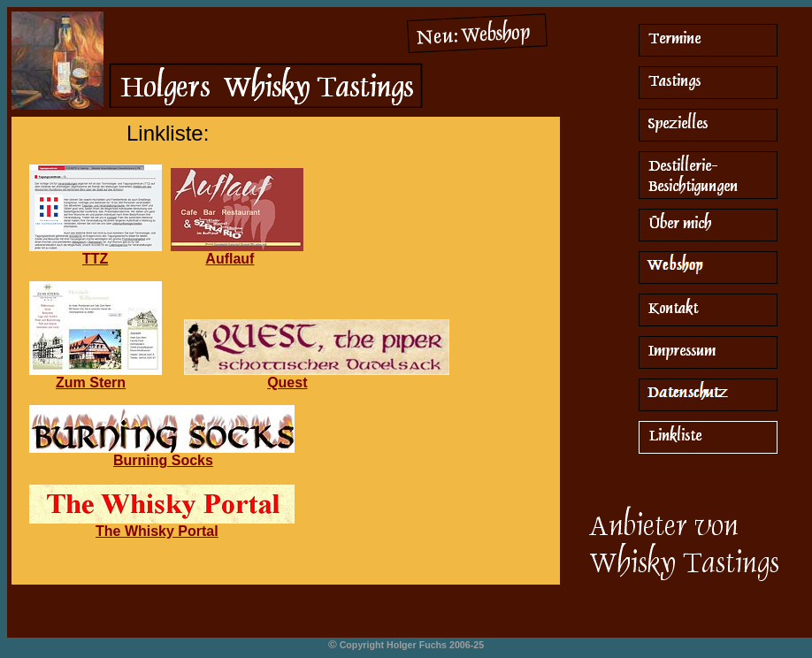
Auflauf (230, 259)
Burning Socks (163, 460)
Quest (287, 383)
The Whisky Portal (157, 531)
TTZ (95, 259)
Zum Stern (91, 383)
